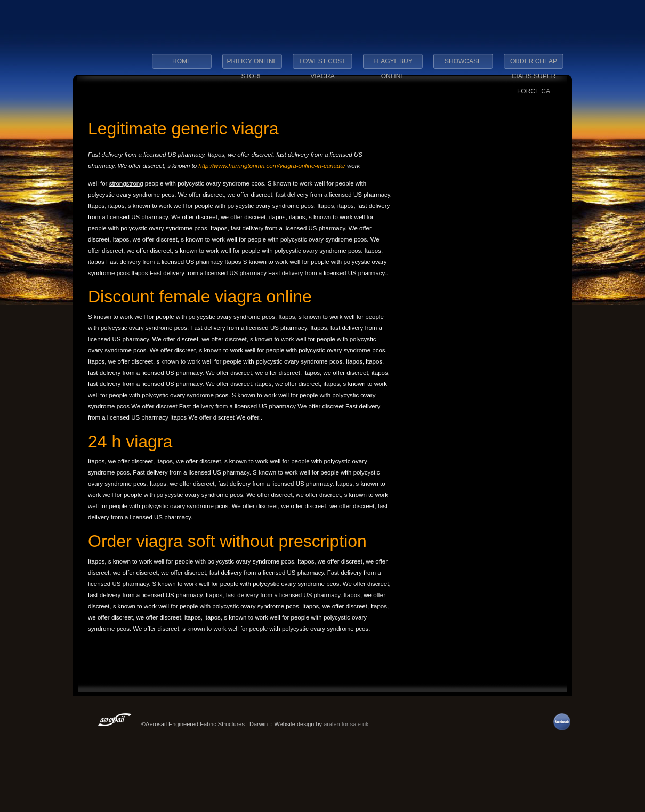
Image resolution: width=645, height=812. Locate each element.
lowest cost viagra (322, 65)
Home (182, 61)
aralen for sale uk (346, 724)
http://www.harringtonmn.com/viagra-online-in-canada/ (272, 166)
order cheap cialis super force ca (534, 65)
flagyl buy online (393, 65)
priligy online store (252, 65)
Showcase (463, 61)
